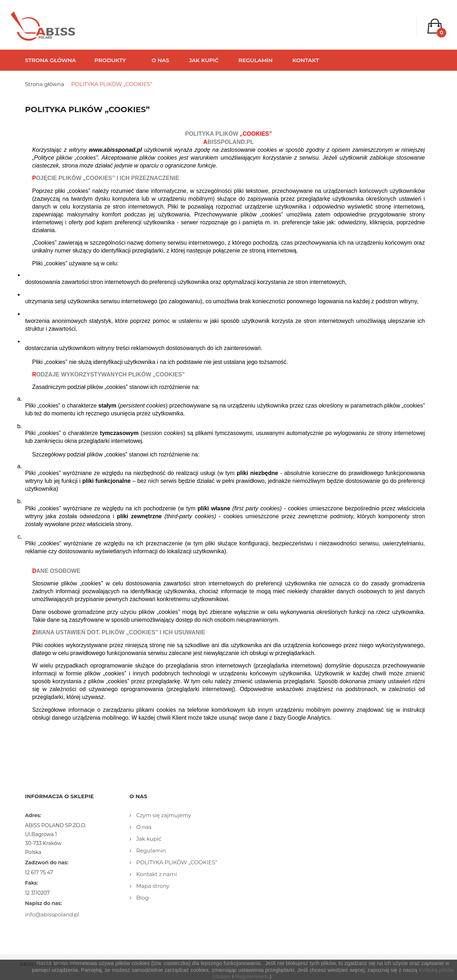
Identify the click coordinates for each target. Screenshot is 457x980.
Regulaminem (252, 976)
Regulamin (150, 851)
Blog (142, 898)
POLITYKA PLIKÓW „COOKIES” (176, 862)
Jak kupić (148, 839)
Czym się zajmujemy (163, 815)
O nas (143, 827)
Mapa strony (152, 886)
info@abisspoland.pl (52, 914)
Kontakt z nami (156, 874)
